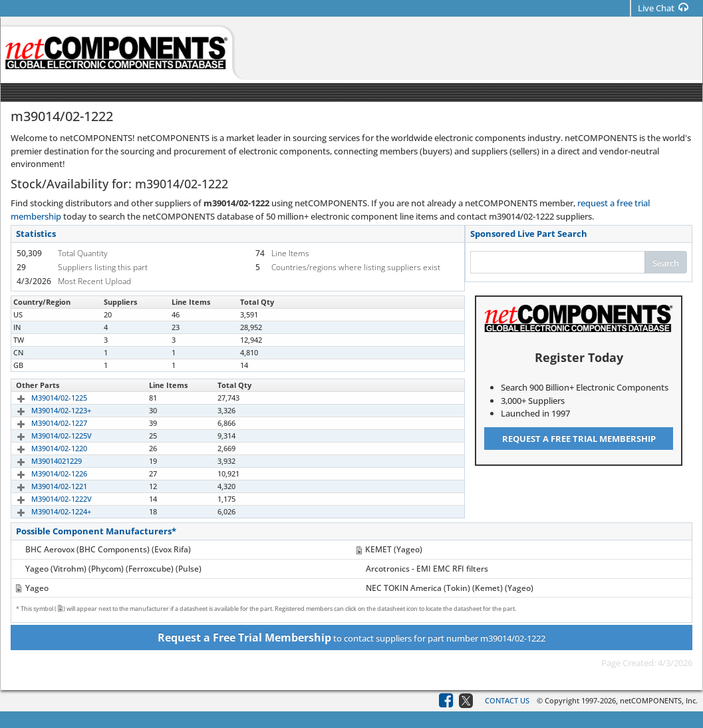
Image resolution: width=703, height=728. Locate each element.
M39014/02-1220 (44, 448)
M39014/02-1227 (44, 423)
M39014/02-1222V (46, 499)
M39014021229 (41, 461)
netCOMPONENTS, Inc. (659, 700)
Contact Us (507, 700)
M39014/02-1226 (44, 473)
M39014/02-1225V (46, 436)
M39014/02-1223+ (46, 410)
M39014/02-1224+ (46, 511)
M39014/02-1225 (44, 398)
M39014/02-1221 (44, 486)
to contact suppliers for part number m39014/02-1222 (351, 637)
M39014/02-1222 (44, 314)
